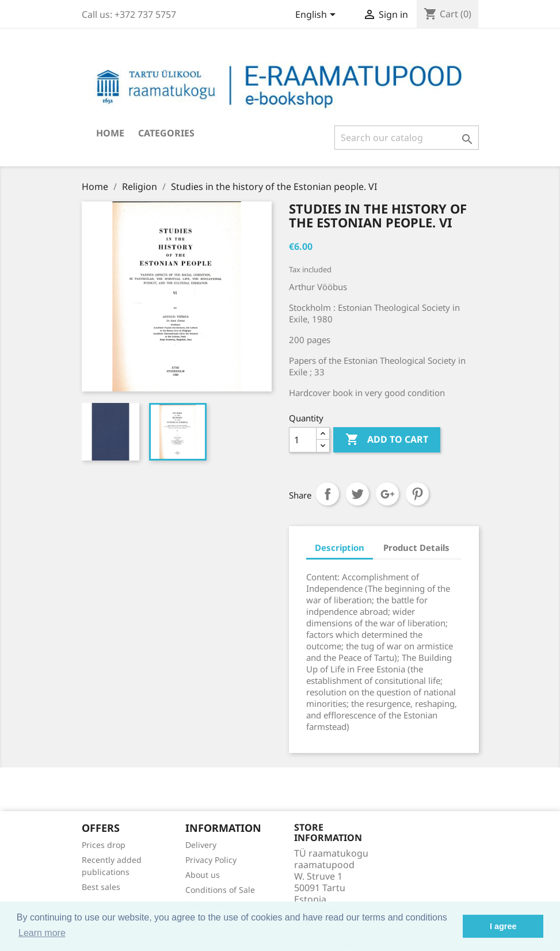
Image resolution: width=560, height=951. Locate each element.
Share (327, 494)
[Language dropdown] (317, 16)
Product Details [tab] (416, 547)
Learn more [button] (42, 933)
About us (203, 875)
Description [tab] (340, 547)
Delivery (201, 845)
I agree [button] (503, 926)
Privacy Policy (211, 860)
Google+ (387, 494)
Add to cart (387, 440)
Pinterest (417, 494)
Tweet (357, 494)
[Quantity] (303, 440)
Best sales (101, 887)
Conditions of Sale (220, 890)
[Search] (407, 138)
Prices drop (104, 845)
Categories (166, 133)
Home (110, 133)
